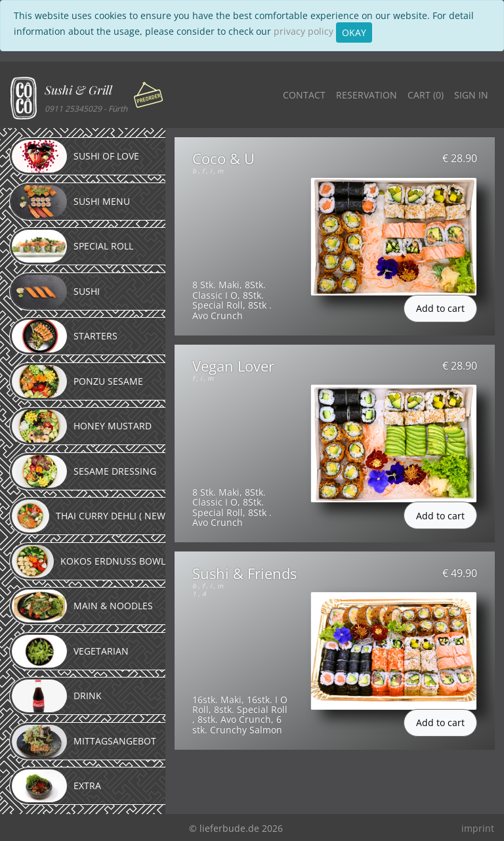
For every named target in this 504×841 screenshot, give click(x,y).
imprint (478, 828)
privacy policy (304, 31)
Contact (304, 95)
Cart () (426, 95)
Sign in (471, 95)
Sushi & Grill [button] (78, 90)
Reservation (367, 95)
